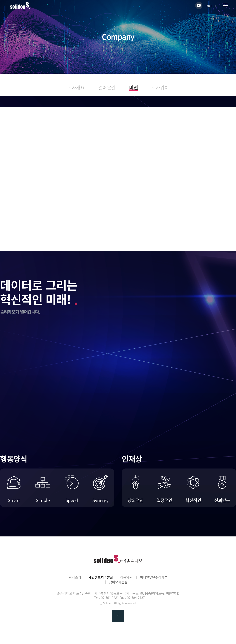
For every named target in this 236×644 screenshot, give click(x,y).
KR (208, 6)
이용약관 (126, 577)
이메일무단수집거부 (154, 577)
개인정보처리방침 (101, 577)
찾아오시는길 (118, 582)
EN (216, 6)
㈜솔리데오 (118, 559)
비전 (133, 88)
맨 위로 (118, 616)
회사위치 (160, 88)
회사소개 (75, 577)
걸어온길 (107, 88)
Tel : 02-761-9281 (106, 598)
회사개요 (76, 88)
